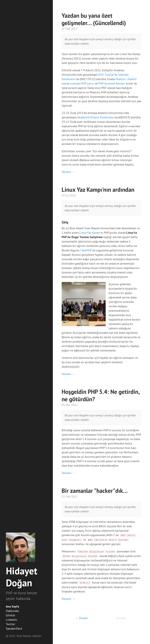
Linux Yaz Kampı (90, 233)
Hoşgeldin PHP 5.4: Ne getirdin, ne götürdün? (101, 395)
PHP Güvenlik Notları (112, 83)
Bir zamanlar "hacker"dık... (95, 491)
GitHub (10, 615)
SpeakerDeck (14, 629)
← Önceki (82, 618)
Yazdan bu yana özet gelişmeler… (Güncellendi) (94, 19)
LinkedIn (11, 620)
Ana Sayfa (12, 606)
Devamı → (68, 172)
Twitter (10, 624)
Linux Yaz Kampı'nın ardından (98, 189)
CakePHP (86, 250)
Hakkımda (12, 611)
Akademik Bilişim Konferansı (96, 117)
